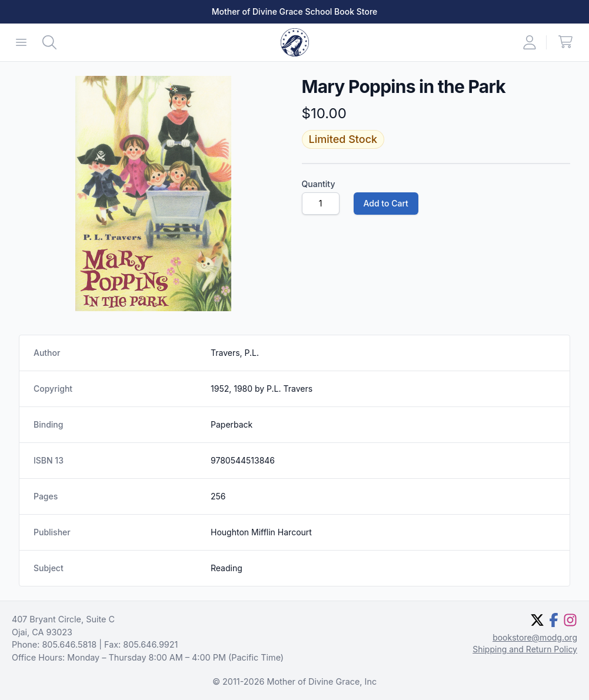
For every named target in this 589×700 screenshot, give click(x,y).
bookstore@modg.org (535, 637)
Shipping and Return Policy (525, 649)
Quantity (319, 184)
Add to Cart (386, 203)
